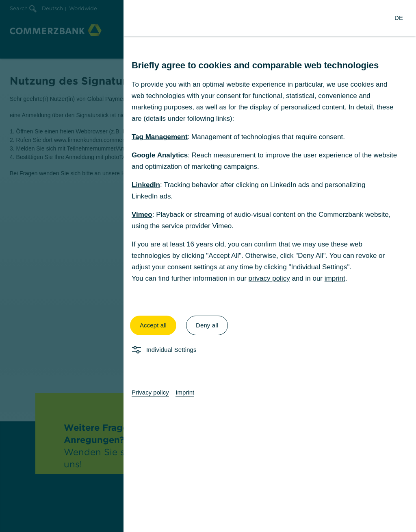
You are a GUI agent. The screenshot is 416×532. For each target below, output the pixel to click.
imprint (335, 278)
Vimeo (142, 215)
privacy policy (269, 278)
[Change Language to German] (399, 18)
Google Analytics (160, 155)
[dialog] (208, 266)
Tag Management (160, 137)
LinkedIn (146, 185)
